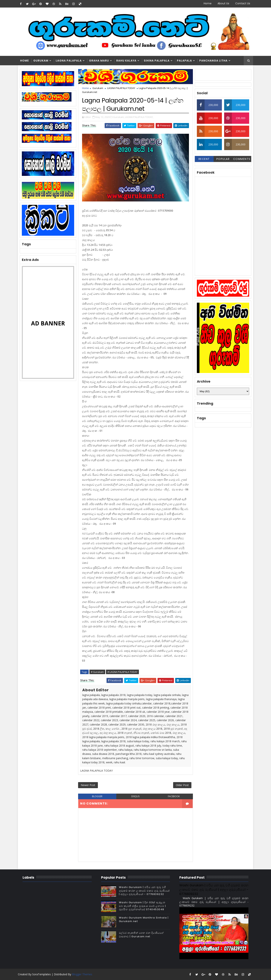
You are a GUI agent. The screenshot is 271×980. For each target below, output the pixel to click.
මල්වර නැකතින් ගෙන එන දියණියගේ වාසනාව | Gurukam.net (141, 935)
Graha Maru (99, 61)
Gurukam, (119, 117)
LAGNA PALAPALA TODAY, (139, 117)
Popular (223, 159)
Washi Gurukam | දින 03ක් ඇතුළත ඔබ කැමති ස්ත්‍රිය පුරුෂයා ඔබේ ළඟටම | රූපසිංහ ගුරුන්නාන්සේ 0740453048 (142, 906)
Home (208, 3)
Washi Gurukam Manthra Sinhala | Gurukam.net (144, 919)
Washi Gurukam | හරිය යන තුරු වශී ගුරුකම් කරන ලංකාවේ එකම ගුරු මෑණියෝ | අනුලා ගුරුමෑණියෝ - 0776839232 (144, 891)
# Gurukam (97, 672)
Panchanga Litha (213, 61)
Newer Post (88, 785)
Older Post (182, 785)
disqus (135, 796)
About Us (223, 3)
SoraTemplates (41, 974)
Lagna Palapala (69, 61)
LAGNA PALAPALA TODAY (121, 88)
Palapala (184, 61)
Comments (242, 159)
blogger (97, 796)
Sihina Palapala (157, 61)
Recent (204, 159)
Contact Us (243, 3)
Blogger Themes (82, 974)
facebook (174, 796)
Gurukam (41, 61)
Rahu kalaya (126, 61)
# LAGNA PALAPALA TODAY (122, 672)
